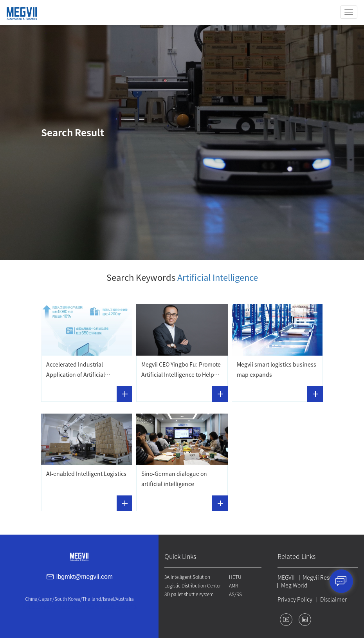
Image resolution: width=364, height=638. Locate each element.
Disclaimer (333, 600)
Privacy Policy (295, 600)
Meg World (294, 586)
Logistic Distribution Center (193, 586)
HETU (235, 577)
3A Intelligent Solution (187, 577)
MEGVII (286, 578)
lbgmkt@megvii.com (85, 577)
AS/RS (235, 594)
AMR (233, 586)
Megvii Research (323, 578)
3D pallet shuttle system (189, 594)
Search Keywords (182, 278)
